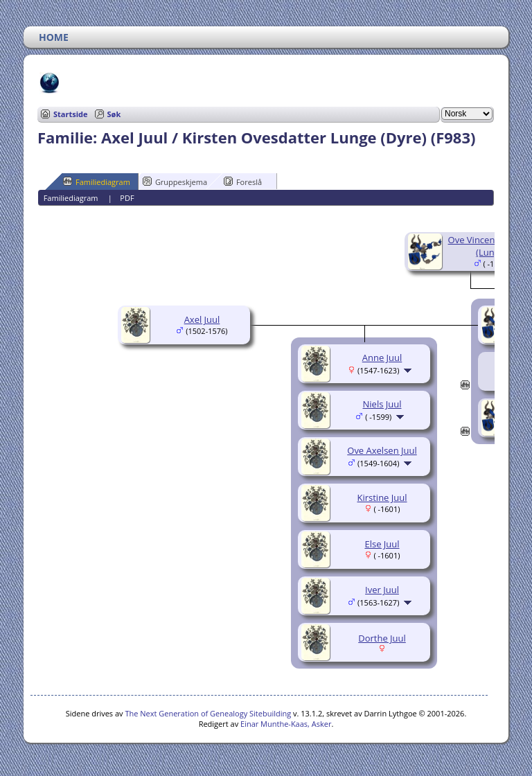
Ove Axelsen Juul (382, 450)
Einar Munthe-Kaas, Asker (286, 724)
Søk (114, 114)
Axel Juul (202, 319)
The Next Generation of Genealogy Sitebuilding (208, 713)
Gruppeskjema (175, 182)
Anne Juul (382, 358)
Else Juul (382, 544)
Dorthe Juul (382, 638)
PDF (127, 198)
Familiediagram (97, 182)
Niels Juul (382, 404)
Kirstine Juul (382, 497)
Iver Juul (382, 590)
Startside (71, 114)
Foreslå (243, 182)
